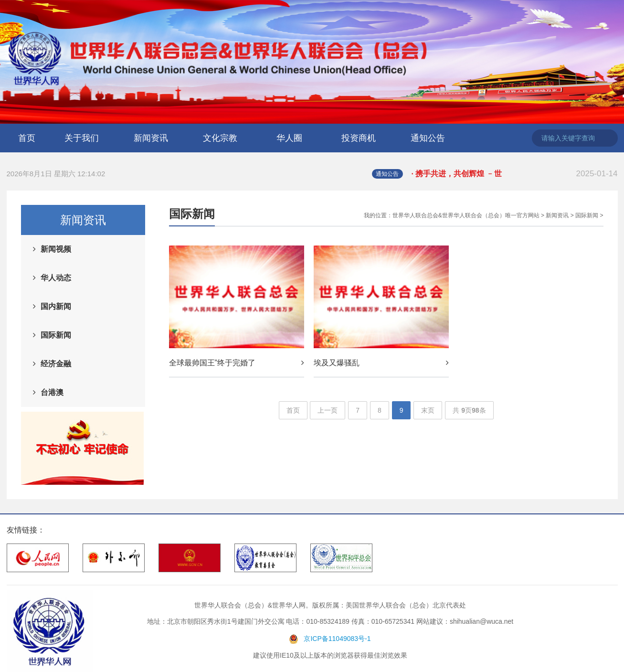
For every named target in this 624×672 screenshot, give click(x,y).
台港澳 (52, 392)
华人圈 (289, 138)
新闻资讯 (151, 138)
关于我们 (82, 138)
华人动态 (56, 278)
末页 (428, 410)
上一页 (328, 410)
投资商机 (359, 138)
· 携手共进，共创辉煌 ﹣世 (515, 174)
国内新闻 (56, 306)
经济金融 (56, 364)
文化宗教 (220, 138)
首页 (27, 138)
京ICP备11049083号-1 (337, 639)
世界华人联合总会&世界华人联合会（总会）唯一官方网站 (466, 215)
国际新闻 (56, 335)
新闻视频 (56, 249)
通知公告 (428, 138)
